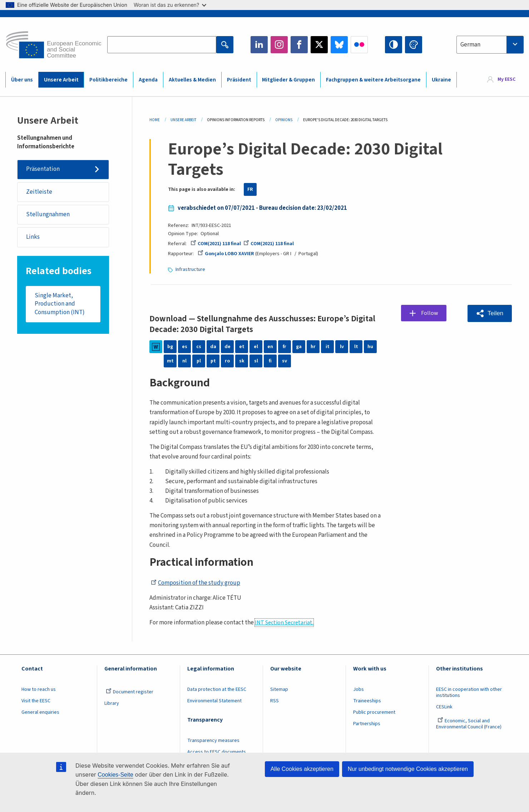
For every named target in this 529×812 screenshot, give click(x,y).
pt (213, 361)
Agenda (148, 80)
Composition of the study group (196, 583)
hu (370, 347)
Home (155, 120)
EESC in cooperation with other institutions (469, 692)
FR (250, 189)
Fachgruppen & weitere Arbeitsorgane (373, 80)
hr (313, 347)
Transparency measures (213, 741)
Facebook (299, 45)
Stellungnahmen (48, 215)
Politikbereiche (108, 80)
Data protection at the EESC (217, 689)
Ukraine (441, 80)
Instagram (279, 45)
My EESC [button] (506, 79)
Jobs (359, 689)
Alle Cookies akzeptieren (302, 769)
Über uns (22, 80)
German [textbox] (470, 45)
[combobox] (490, 45)
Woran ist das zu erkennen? (170, 5)
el (256, 347)
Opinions (284, 120)
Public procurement (374, 712)
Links (33, 237)
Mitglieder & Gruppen (288, 80)
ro (227, 361)
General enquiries (40, 712)
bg (170, 347)
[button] (490, 313)
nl (184, 361)
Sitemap (279, 689)
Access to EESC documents (217, 752)
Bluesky (339, 45)
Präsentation (43, 169)
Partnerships (367, 724)
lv (342, 347)
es (185, 347)
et (242, 347)
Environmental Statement (214, 701)
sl (256, 361)
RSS (275, 701)
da (213, 347)
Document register (130, 692)
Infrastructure (190, 269)
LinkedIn (259, 45)
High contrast (394, 45)
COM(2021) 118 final (216, 244)
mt (170, 361)
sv (285, 361)
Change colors (414, 45)
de (228, 347)
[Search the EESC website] (162, 45)
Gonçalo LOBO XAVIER (226, 254)
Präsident (239, 80)
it (328, 347)
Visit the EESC (36, 701)
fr (285, 347)
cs (199, 347)
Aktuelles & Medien (192, 80)
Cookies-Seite (115, 775)
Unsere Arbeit (61, 80)
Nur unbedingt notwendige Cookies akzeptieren (408, 769)
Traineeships (367, 701)
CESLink (444, 707)
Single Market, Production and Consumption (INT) (60, 304)
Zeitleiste (39, 192)
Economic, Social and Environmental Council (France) (469, 724)
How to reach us (39, 689)
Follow (430, 313)
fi (270, 361)
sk (242, 361)
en (270, 347)
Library (112, 703)
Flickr (359, 45)
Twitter (319, 45)
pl (199, 361)
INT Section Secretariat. (284, 623)
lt (356, 347)
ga (299, 347)
